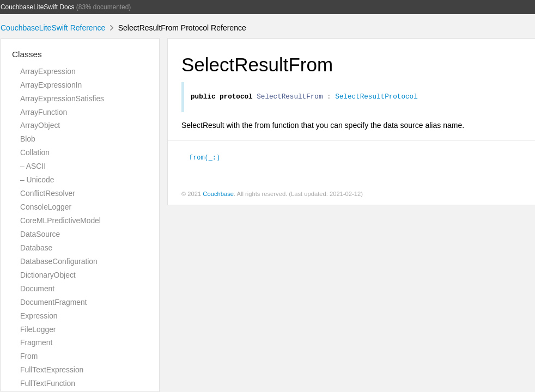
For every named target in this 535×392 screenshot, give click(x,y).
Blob (28, 139)
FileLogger (38, 329)
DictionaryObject (48, 275)
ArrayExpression (48, 71)
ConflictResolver (48, 193)
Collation (35, 152)
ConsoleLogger (46, 207)
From (29, 356)
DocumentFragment (53, 302)
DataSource (40, 234)
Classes (27, 54)
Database (36, 248)
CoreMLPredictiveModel (60, 220)
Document (37, 289)
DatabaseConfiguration (59, 261)
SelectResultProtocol (376, 97)
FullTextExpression (52, 370)
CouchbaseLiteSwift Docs (38, 7)
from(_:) (205, 158)
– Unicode (37, 180)
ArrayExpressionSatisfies (62, 99)
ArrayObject (40, 125)
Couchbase (218, 195)
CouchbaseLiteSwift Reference (53, 28)
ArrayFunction (44, 112)
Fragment (36, 342)
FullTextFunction (48, 383)
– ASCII (33, 166)
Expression (39, 316)
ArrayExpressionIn (51, 85)
